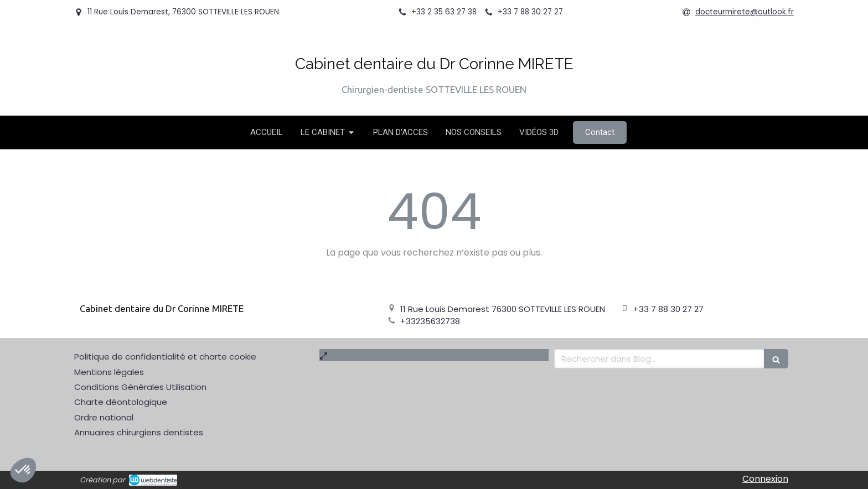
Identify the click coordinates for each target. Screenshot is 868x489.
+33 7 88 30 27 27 (668, 309)
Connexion (765, 479)
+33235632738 (430, 321)
